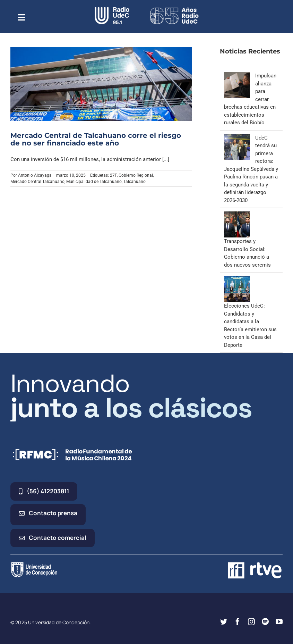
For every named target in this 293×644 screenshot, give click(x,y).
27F (113, 175)
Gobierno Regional (136, 175)
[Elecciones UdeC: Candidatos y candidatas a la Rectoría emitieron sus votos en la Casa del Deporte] (237, 280)
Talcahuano (135, 182)
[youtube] (279, 622)
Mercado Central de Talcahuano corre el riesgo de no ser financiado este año (96, 139)
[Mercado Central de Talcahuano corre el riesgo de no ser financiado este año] (101, 84)
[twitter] (224, 622)
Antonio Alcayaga (35, 175)
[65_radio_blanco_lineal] (174, 9)
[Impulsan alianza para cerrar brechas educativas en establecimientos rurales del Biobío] (237, 76)
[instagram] (251, 622)
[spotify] (265, 622)
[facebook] (238, 622)
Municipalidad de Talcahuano (94, 182)
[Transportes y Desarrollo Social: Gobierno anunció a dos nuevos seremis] (237, 215)
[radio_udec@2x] (112, 9)
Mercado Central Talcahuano (37, 182)
